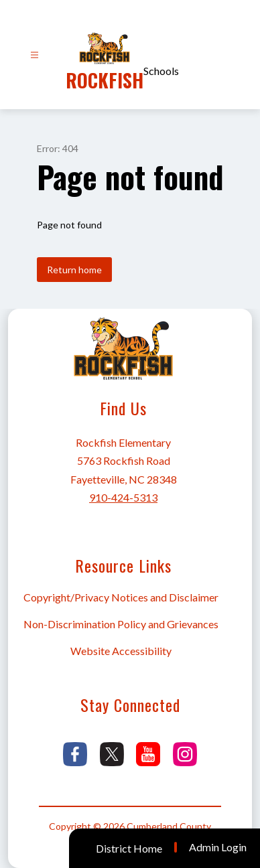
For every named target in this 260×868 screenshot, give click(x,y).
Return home (74, 270)
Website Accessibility (121, 651)
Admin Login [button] (218, 847)
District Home (129, 848)
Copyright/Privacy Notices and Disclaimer (121, 597)
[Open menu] (35, 55)
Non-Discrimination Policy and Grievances (121, 624)
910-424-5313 (123, 497)
